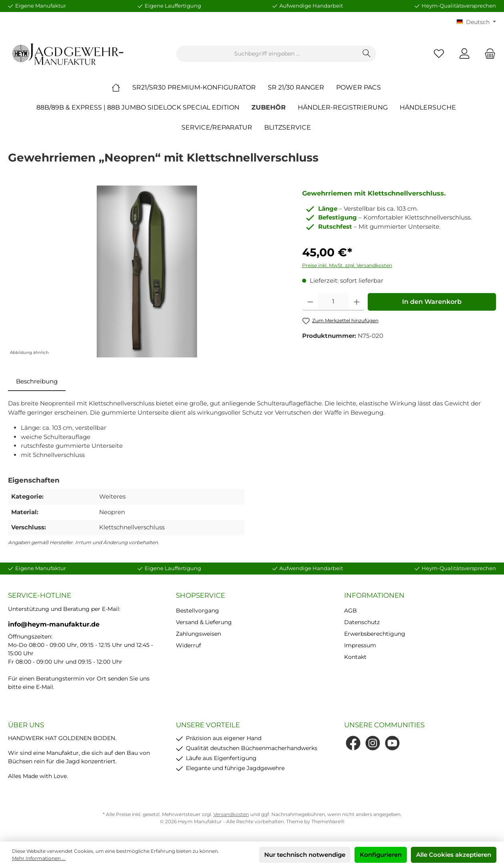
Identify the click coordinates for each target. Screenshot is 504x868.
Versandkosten (231, 814)
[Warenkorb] (488, 54)
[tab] (37, 382)
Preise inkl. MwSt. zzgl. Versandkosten (347, 265)
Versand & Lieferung (204, 622)
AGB (351, 611)
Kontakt (355, 657)
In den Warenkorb (432, 302)
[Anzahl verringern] (310, 302)
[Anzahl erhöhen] (357, 302)
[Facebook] (353, 743)
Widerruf (188, 645)
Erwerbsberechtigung (375, 634)
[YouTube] (392, 743)
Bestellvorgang (197, 611)
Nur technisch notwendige (305, 855)
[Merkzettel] (439, 54)
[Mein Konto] (464, 54)
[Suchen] (367, 54)
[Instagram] (373, 743)
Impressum (360, 645)
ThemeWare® (328, 821)
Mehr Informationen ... (39, 858)
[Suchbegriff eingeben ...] (267, 54)
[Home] (122, 88)
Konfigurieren (381, 855)
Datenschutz (362, 622)
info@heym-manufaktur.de (54, 624)
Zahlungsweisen (198, 634)
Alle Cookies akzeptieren (454, 855)
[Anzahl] (333, 302)
